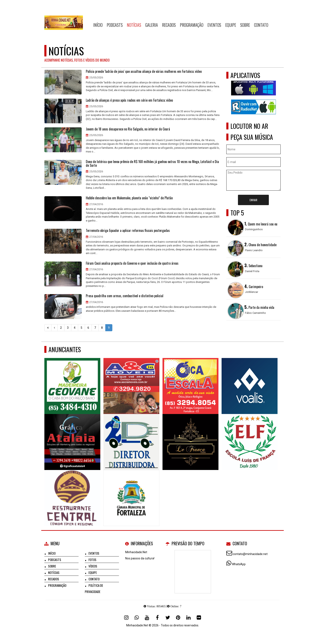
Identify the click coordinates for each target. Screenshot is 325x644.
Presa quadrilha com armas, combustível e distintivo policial (125, 296)
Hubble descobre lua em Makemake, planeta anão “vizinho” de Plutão (129, 198)
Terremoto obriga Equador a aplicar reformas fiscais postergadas (128, 231)
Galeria (152, 25)
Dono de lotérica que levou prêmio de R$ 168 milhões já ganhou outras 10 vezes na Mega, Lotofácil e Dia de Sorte (152, 164)
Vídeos (93, 566)
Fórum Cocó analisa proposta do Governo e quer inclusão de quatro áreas (132, 263)
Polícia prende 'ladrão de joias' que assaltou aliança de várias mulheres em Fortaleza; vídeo (144, 72)
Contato (261, 25)
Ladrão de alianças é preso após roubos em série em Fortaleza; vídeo (129, 100)
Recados (169, 25)
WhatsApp (239, 564)
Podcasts (115, 25)
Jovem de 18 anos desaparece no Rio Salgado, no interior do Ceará (128, 129)
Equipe (231, 25)
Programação (192, 25)
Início (98, 25)
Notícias (134, 25)
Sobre (245, 25)
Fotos (92, 560)
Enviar (253, 200)
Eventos (214, 25)
